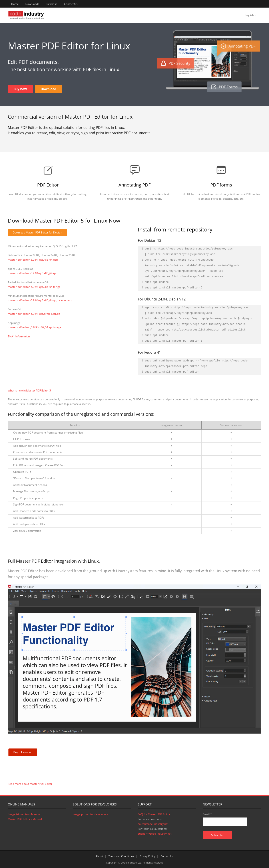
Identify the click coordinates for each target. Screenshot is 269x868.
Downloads (32, 4)
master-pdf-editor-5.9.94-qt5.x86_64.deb (33, 260)
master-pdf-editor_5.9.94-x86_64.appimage (34, 327)
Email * (207, 814)
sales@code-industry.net (153, 824)
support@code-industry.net (155, 834)
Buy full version (23, 752)
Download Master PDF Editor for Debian (37, 232)
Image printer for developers (90, 814)
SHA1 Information (19, 336)
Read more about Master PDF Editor (30, 784)
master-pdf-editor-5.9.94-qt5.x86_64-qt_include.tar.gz (41, 300)
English (249, 15)
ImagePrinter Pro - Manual (24, 814)
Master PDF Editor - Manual (25, 819)
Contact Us (71, 4)
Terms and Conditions (121, 856)
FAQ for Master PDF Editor (154, 814)
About (99, 856)
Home (15, 4)
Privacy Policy (147, 856)
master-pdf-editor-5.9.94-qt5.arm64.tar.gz (34, 314)
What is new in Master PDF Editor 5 (29, 390)
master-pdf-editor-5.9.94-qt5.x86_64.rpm (33, 273)
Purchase (52, 4)
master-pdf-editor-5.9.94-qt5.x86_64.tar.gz (34, 287)
